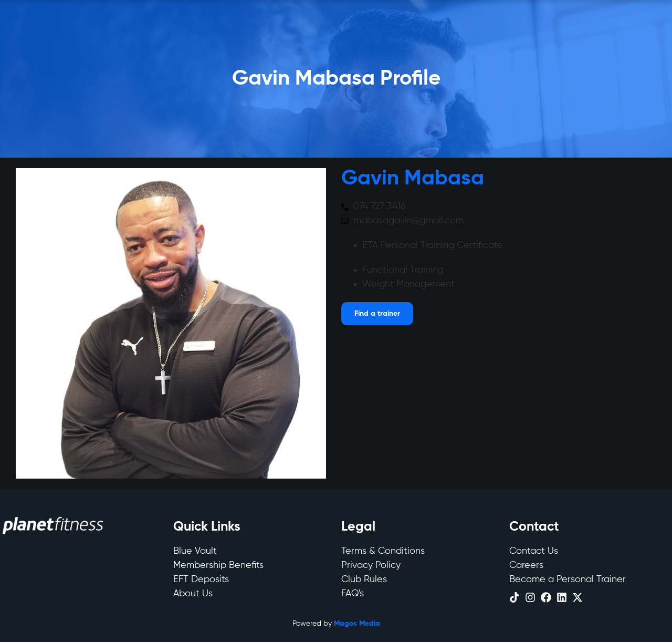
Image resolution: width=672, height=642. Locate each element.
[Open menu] (377, 314)
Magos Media (357, 624)
